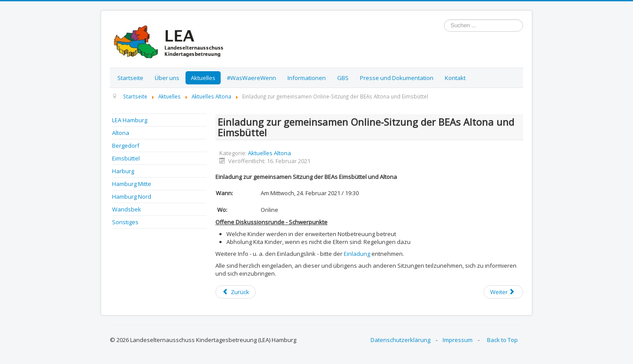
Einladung (356, 254)
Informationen (307, 78)
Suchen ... (444, 20)
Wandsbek (127, 209)
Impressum (458, 340)
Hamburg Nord (132, 197)
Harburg (123, 171)
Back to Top (502, 340)
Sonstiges (125, 222)
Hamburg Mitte (132, 184)
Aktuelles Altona (269, 153)
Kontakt (455, 78)
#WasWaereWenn (251, 78)
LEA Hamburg (130, 120)
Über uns (167, 78)
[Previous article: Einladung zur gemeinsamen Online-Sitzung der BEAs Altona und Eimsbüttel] (236, 292)
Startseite (130, 78)
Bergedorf (126, 146)
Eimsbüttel (126, 158)
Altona (121, 133)
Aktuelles (203, 78)
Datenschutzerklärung (400, 340)
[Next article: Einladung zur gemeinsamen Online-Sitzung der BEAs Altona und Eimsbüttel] (503, 292)
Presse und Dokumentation (397, 78)
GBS (343, 78)
